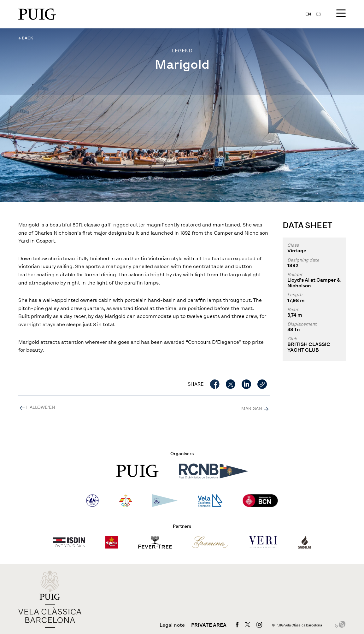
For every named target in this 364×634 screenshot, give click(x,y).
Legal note (172, 625)
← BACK (26, 38)
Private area (209, 625)
